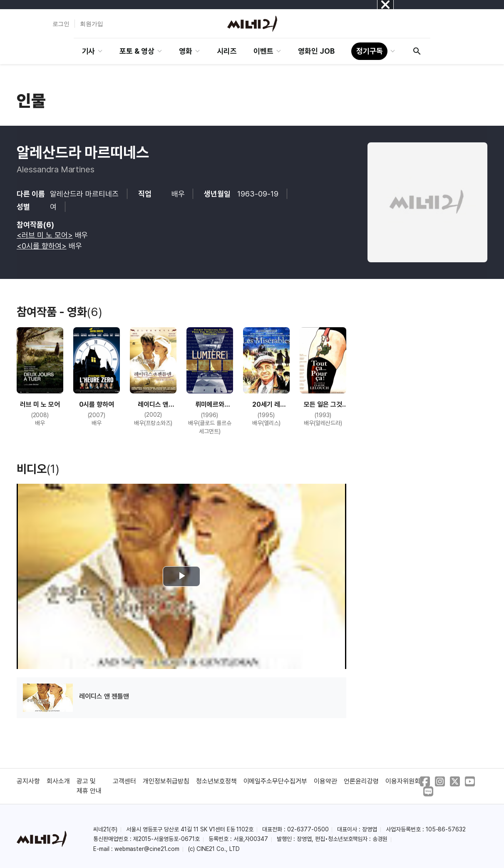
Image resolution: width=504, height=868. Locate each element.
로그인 (61, 24)
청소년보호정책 (216, 781)
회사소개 (58, 781)
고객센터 (124, 781)
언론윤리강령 (361, 781)
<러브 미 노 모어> (45, 235)
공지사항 (28, 781)
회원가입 (92, 24)
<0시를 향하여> (42, 246)
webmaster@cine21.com (147, 849)
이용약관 (325, 781)
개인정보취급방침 (166, 781)
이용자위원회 (403, 781)
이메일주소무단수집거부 (276, 781)
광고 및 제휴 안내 (89, 786)
